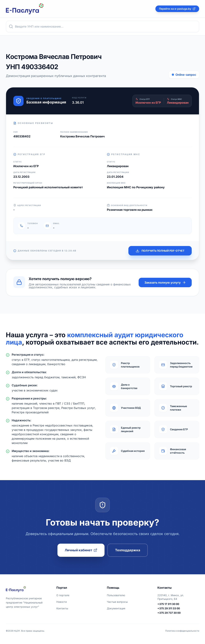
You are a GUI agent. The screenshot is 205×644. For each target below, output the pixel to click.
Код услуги (79, 98)
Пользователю (116, 595)
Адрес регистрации (27, 205)
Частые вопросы (117, 602)
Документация (116, 608)
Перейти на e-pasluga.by (177, 9)
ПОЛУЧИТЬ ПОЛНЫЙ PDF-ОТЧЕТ (160, 251)
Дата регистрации (24, 172)
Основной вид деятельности (127, 205)
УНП (16, 132)
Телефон (33, 223)
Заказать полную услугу (165, 282)
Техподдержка (128, 550)
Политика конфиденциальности (182, 631)
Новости (62, 602)
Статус (18, 162)
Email (56, 223)
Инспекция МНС (116, 183)
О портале (63, 595)
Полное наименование (74, 132)
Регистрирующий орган (28, 183)
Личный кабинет (81, 550)
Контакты (62, 608)
